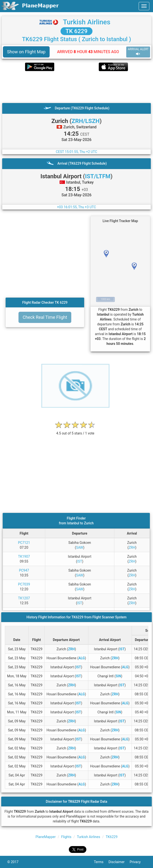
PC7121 (24, 543)
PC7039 (24, 584)
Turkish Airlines (87, 22)
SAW (80, 547)
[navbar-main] (144, 6)
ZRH (132, 547)
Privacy (138, 862)
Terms (101, 862)
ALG (82, 658)
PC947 (24, 570)
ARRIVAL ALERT (138, 52)
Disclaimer (119, 862)
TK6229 (112, 837)
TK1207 (24, 598)
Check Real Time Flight (45, 317)
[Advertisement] (76, 87)
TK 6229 (76, 31)
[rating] (75, 431)
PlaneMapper (46, 837)
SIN (118, 676)
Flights (66, 837)
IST (80, 561)
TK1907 (24, 557)
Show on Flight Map (26, 52)
